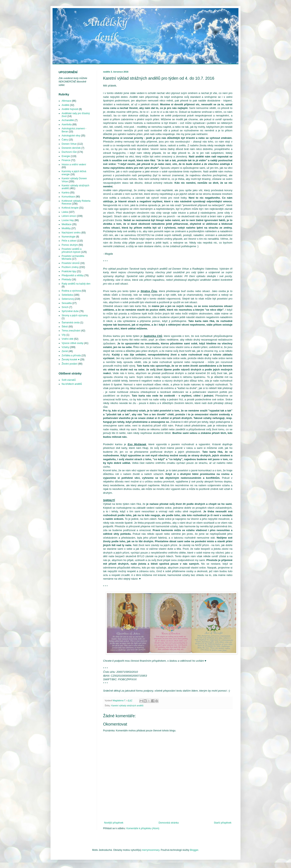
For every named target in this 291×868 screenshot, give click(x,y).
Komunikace (68, 197)
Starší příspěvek (223, 823)
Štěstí (65, 327)
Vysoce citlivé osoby (73, 343)
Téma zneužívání (71, 331)
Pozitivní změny (70, 267)
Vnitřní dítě (67, 339)
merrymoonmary (151, 850)
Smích (65, 307)
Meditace (67, 224)
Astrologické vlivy (71, 136)
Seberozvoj (68, 299)
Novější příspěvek (114, 823)
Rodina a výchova (71, 291)
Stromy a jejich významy (75, 315)
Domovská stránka (169, 823)
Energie (66, 156)
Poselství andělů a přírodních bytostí (72, 250)
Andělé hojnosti (70, 109)
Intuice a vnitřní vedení (74, 165)
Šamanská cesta (71, 323)
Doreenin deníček (71, 148)
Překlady (66, 279)
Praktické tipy (69, 271)
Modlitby (66, 228)
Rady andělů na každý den (76, 284)
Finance (66, 160)
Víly (64, 335)
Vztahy (65, 347)
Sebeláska (67, 295)
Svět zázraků (69, 380)
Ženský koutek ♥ (71, 360)
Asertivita (67, 124)
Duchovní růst (69, 152)
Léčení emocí (69, 216)
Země (65, 351)
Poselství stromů (71, 263)
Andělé (65, 105)
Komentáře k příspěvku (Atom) (143, 828)
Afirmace (66, 101)
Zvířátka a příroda (71, 355)
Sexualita (67, 303)
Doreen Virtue (69, 144)
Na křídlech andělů (72, 384)
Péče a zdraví (69, 241)
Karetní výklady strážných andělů (127, 706)
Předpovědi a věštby (73, 275)
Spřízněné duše (70, 311)
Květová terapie (70, 208)
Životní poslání (70, 364)
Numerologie (69, 237)
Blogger (194, 850)
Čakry (65, 140)
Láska (65, 212)
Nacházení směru (71, 233)
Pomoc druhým (70, 245)
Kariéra (66, 193)
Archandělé (68, 120)
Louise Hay (68, 220)
